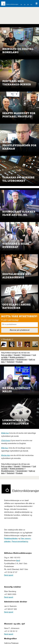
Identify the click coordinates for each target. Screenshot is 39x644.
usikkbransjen (8, 360)
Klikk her (5, 433)
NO (31, 5)
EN (21, 5)
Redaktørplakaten (11, 539)
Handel (17, 355)
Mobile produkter (17, 357)
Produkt (19, 362)
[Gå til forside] (9, 4)
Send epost (9, 575)
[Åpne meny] (37, 4)
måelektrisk (22, 360)
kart (18, 561)
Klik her (5, 448)
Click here (6, 440)
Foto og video (6, 355)
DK (28, 5)
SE (25, 5)
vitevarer (27, 355)
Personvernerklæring (20, 542)
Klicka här (6, 455)
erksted (11, 362)
